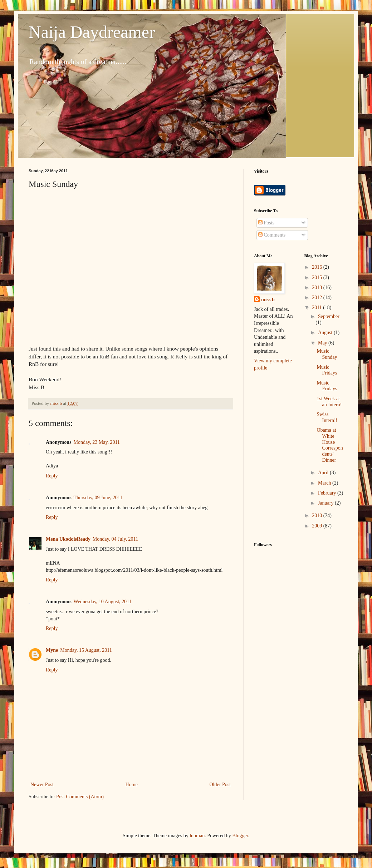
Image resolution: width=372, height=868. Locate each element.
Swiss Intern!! (327, 417)
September (329, 316)
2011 (317, 307)
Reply (52, 476)
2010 (318, 515)
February (328, 493)
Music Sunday (327, 354)
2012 (318, 297)
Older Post (220, 785)
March (325, 483)
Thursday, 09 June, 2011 (98, 498)
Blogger (240, 836)
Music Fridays (327, 370)
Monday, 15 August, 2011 (86, 650)
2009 (318, 526)
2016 (318, 267)
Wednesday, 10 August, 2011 (103, 602)
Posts (266, 223)
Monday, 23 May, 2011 (97, 442)
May (323, 343)
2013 (318, 287)
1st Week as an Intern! (329, 402)
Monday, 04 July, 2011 (115, 539)
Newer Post (42, 785)
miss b (268, 300)
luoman (197, 836)
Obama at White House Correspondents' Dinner (330, 445)
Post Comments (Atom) (80, 797)
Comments (272, 235)
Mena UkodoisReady (68, 539)
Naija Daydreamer (92, 32)
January (326, 503)
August (326, 333)
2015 (318, 277)
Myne (52, 650)
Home (132, 785)
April (324, 473)
